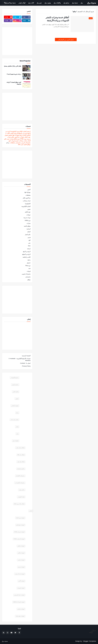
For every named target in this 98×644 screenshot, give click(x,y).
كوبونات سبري (21, 567)
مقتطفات (12, 143)
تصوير (6, 135)
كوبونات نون (16, 441)
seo (19, 144)
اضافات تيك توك (21, 462)
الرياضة (16, 133)
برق (17, 434)
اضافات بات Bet (21, 455)
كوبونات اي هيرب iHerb (19, 539)
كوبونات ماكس (21, 553)
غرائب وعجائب (23, 141)
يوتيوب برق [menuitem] (48, 3)
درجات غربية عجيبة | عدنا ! (14, 74)
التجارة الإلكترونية (22, 131)
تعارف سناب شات (14, 420)
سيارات (12, 139)
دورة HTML (23, 139)
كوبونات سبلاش (21, 546)
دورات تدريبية (27, 218)
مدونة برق (92, 3)
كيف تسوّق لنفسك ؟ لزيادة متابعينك (14, 83)
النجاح (25, 135)
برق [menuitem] (82, 3)
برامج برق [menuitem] (66, 3)
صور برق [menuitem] (39, 3)
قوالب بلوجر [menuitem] (22, 3)
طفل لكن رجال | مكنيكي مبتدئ (13, 66)
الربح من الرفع (27, 251)
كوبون (17, 399)
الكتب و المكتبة (27, 257)
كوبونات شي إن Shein (19, 532)
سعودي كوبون (15, 385)
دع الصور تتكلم (15, 137)
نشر (22, 144)
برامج (21, 135)
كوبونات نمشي (21, 560)
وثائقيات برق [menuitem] (57, 3)
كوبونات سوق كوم (20, 525)
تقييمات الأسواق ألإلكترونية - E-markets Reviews (20, 359)
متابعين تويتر (22, 490)
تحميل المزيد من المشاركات (66, 40)
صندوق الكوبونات (15, 378)
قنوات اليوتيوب (21, 497)
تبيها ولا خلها (16, 135)
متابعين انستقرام (21, 469)
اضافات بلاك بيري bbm (19, 504)
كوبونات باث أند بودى (20, 574)
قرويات (13, 141)
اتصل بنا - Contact (25, 363)
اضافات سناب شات (20, 448)
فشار (17, 427)
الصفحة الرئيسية (26, 356)
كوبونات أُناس (21, 581)
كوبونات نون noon (20, 518)
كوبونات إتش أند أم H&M (19, 602)
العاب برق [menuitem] (31, 3)
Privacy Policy (26, 366)
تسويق (10, 135)
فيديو (17, 141)
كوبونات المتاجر (15, 406)
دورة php (17, 139)
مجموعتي (18, 143)
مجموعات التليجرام (20, 476)
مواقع (29, 280)
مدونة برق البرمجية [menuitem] (10, 3)
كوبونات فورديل (21, 588)
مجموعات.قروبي (26, 143)
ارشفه (29, 131)
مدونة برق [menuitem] (75, 3)
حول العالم (28, 137)
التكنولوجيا (14, 131)
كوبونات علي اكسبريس (19, 595)
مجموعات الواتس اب (20, 483)
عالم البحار (28, 235)
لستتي (31, 511)
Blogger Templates (90, 641)
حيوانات (22, 137)
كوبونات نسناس (21, 609)
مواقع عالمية (27, 144)
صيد (8, 139)
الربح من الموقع (23, 133)
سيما (17, 413)
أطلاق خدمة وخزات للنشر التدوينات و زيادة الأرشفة (57, 19)
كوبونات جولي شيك (20, 616)
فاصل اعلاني (16, 392)
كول (10, 141)
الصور (12, 133)
